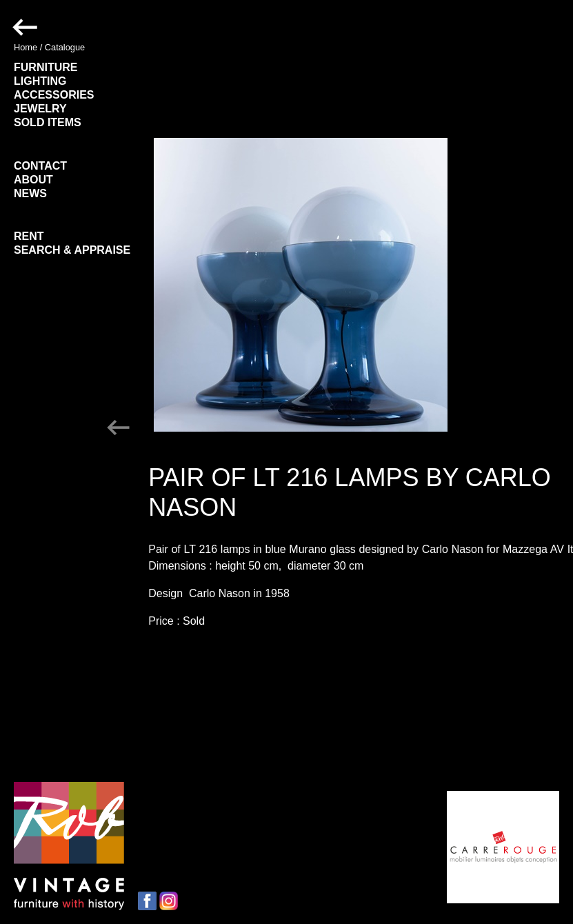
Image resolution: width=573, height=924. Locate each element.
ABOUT (33, 180)
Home (26, 47)
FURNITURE (46, 67)
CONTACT (40, 166)
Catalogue (65, 47)
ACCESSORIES (54, 95)
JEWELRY (40, 109)
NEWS (30, 193)
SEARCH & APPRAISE (72, 250)
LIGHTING (40, 81)
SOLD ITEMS (48, 122)
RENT (29, 236)
